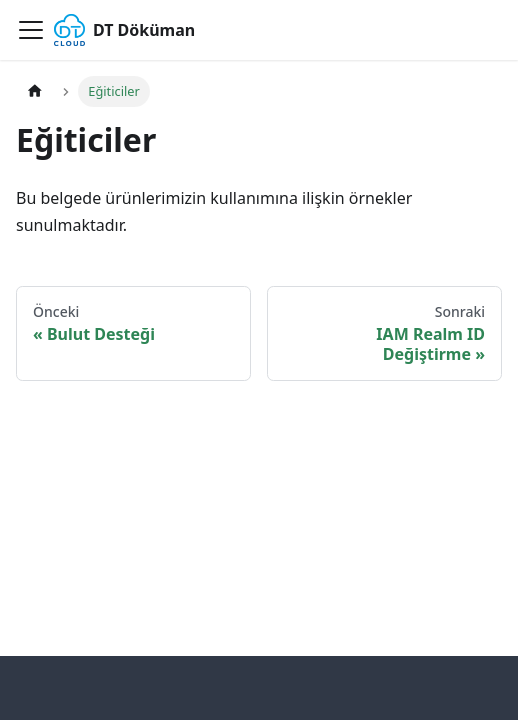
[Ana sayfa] (35, 91)
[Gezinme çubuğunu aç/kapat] (31, 30)
